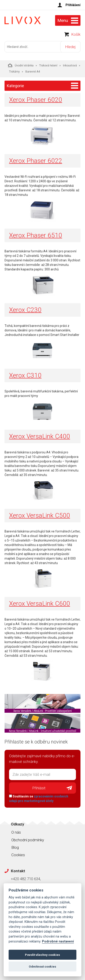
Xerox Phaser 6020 (36, 100)
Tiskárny (14, 72)
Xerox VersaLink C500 (40, 515)
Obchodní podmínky (28, 840)
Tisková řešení (48, 66)
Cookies (18, 855)
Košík (76, 34)
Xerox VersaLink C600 (40, 604)
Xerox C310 (25, 375)
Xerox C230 (25, 310)
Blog (15, 847)
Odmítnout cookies (42, 966)
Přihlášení (73, 5)
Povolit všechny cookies (42, 955)
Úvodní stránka (21, 65)
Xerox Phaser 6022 (36, 161)
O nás (16, 832)
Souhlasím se (39, 799)
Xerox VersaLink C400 (40, 436)
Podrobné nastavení (58, 941)
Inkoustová (70, 66)
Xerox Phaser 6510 (36, 235)
